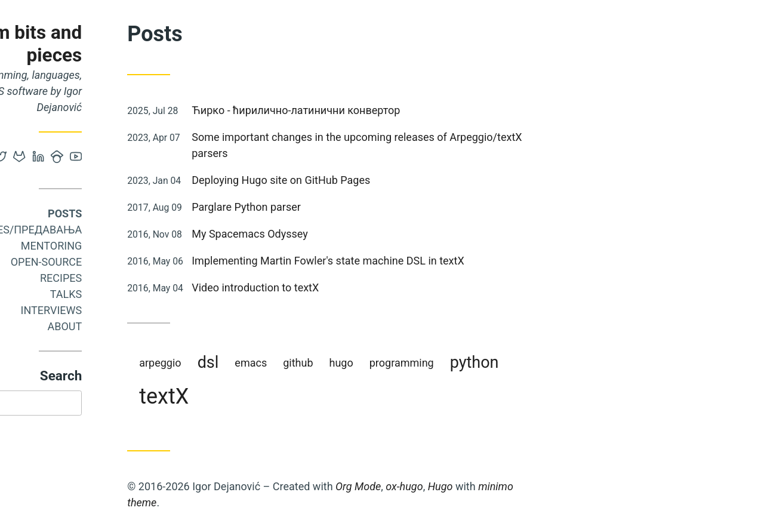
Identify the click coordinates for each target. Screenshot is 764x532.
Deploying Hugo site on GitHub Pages (366, 180)
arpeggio (245, 363)
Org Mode (443, 486)
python (559, 362)
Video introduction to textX (341, 287)
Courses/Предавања (107, 230)
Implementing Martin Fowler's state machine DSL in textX (413, 261)
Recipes (146, 278)
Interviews (136, 310)
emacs (336, 363)
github (383, 363)
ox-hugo (489, 486)
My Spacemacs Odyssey (335, 234)
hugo (426, 363)
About (150, 326)
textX (249, 396)
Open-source (131, 262)
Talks (151, 294)
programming (487, 363)
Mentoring (137, 246)
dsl (293, 362)
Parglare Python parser (332, 207)
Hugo (525, 486)
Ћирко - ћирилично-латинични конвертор (381, 110)
